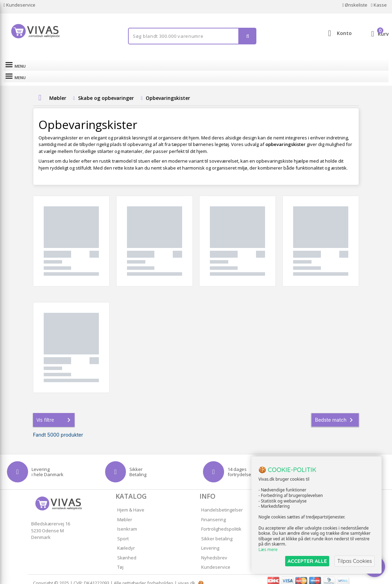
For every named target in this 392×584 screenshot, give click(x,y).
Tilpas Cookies (355, 561)
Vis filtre (55, 412)
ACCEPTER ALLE (307, 561)
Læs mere (268, 550)
